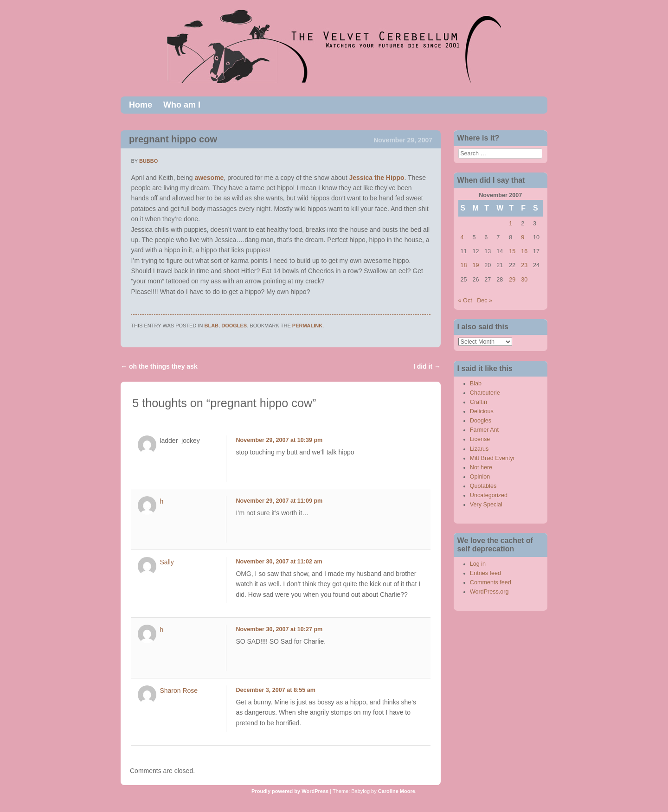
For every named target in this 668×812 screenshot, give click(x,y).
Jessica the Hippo (376, 178)
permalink (307, 326)
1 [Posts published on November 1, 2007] (511, 224)
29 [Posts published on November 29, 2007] (512, 280)
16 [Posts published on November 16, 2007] (524, 251)
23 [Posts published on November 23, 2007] (524, 265)
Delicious (482, 411)
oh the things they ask (159, 366)
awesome (209, 178)
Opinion (480, 477)
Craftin (479, 402)
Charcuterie (485, 393)
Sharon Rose (179, 691)
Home (141, 105)
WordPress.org (489, 592)
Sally (167, 562)
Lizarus (479, 449)
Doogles (234, 326)
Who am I (182, 105)
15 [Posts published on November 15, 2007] (512, 251)
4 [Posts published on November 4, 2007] (462, 237)
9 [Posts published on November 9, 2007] (523, 237)
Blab (212, 326)
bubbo (148, 161)
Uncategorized (489, 495)
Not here (481, 467)
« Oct (465, 301)
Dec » (485, 301)
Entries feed (485, 573)
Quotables (483, 486)
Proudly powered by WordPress (290, 791)
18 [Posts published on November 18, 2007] (464, 265)
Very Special (486, 505)
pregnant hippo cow (173, 139)
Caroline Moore (397, 791)
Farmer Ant (484, 430)
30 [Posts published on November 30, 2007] (524, 280)
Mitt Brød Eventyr (492, 458)
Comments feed (491, 582)
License (480, 439)
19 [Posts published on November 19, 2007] (475, 265)
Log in (478, 564)
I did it (427, 366)
